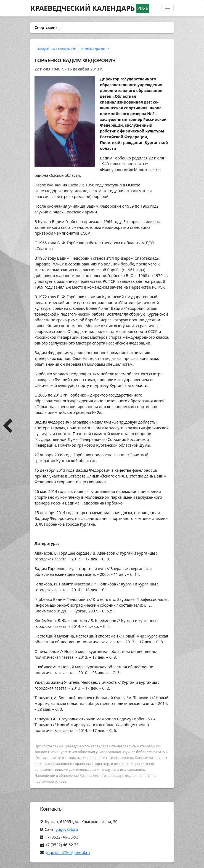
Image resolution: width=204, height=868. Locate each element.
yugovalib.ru (67, 829)
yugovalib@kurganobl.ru (68, 852)
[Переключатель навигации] (168, 8)
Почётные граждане (94, 49)
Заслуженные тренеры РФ (56, 49)
